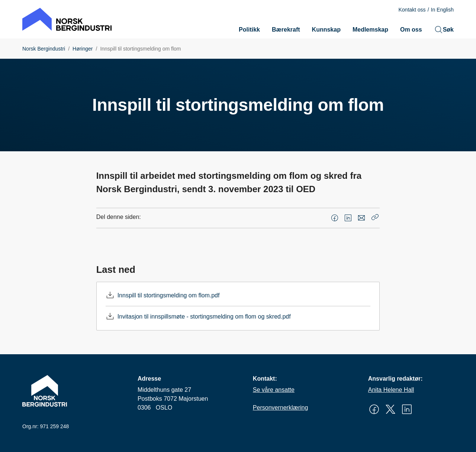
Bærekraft (286, 30)
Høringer (83, 49)
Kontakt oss (412, 10)
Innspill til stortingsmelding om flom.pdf (169, 295)
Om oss (411, 30)
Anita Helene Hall (391, 390)
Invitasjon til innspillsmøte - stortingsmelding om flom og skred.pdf (204, 317)
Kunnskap (326, 30)
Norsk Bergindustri (44, 49)
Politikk (249, 30)
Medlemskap (370, 30)
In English (442, 10)
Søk (444, 30)
